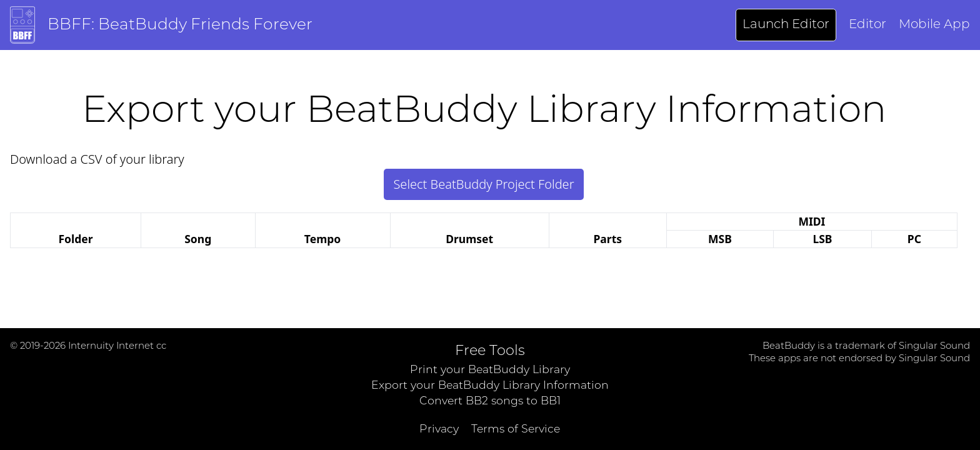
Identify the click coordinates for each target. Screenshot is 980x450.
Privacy (439, 430)
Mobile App (934, 25)
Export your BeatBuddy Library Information (490, 386)
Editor (867, 25)
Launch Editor (786, 25)
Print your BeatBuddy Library (490, 370)
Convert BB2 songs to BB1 (490, 402)
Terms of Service (516, 430)
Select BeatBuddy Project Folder (483, 184)
